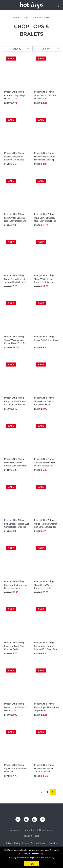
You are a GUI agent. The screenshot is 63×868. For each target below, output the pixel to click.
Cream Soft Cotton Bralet (46, 340)
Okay (32, 864)
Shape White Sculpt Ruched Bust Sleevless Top (45, 282)
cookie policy (48, 858)
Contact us (29, 830)
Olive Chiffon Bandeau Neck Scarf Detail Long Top (45, 221)
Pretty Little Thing (14, 92)
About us (15, 830)
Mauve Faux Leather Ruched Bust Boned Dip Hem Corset (15, 466)
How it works (46, 830)
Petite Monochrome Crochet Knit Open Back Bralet (46, 649)
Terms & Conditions (35, 843)
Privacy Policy (13, 843)
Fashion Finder (32, 836)
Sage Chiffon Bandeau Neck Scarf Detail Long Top (15, 221)
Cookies (53, 843)
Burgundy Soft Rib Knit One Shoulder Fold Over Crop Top (16, 404)
